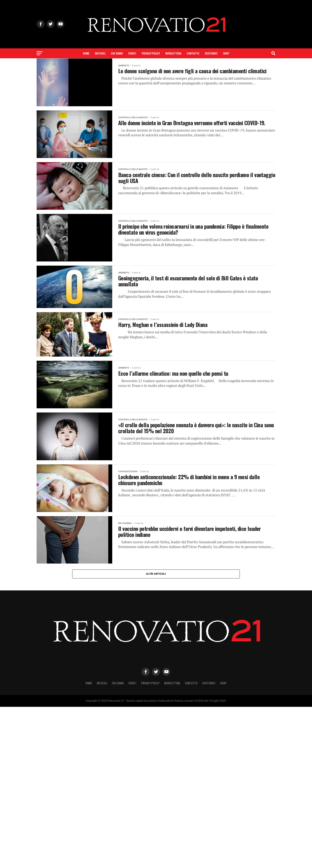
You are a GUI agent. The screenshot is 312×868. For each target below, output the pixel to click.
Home (86, 53)
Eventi (132, 53)
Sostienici (211, 53)
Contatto (193, 53)
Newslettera (173, 53)
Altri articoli (156, 574)
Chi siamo (117, 53)
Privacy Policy (151, 53)
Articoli (100, 53)
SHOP (226, 53)
